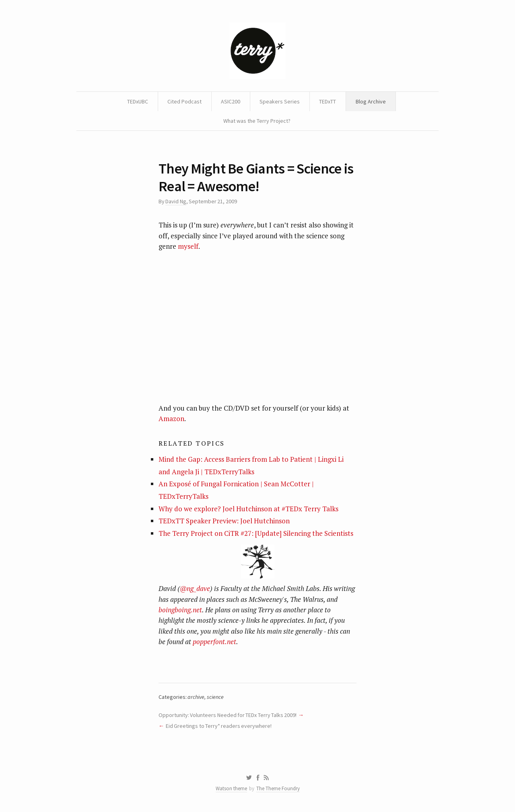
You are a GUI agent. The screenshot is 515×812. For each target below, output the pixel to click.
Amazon (171, 418)
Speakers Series (280, 101)
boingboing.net (180, 610)
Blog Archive (371, 101)
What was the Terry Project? (257, 121)
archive (196, 697)
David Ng (176, 201)
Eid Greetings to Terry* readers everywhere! (219, 726)
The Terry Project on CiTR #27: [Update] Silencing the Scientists (256, 533)
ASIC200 (231, 101)
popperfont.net (214, 642)
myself (188, 246)
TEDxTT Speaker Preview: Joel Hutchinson (224, 521)
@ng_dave (195, 588)
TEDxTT (328, 101)
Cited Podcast (184, 101)
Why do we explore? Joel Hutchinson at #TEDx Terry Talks (248, 509)
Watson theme (231, 788)
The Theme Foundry (278, 788)
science (215, 697)
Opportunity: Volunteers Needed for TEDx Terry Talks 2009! (228, 715)
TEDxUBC (138, 101)
